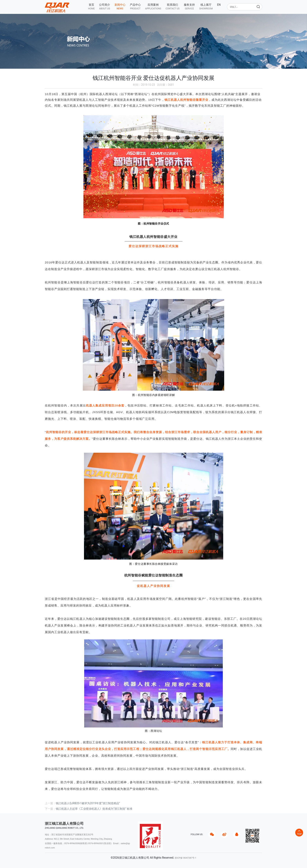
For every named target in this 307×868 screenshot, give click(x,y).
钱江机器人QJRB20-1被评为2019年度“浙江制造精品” (88, 803)
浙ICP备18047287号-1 (185, 858)
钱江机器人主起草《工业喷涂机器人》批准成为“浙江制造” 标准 (94, 809)
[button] (105, 7)
